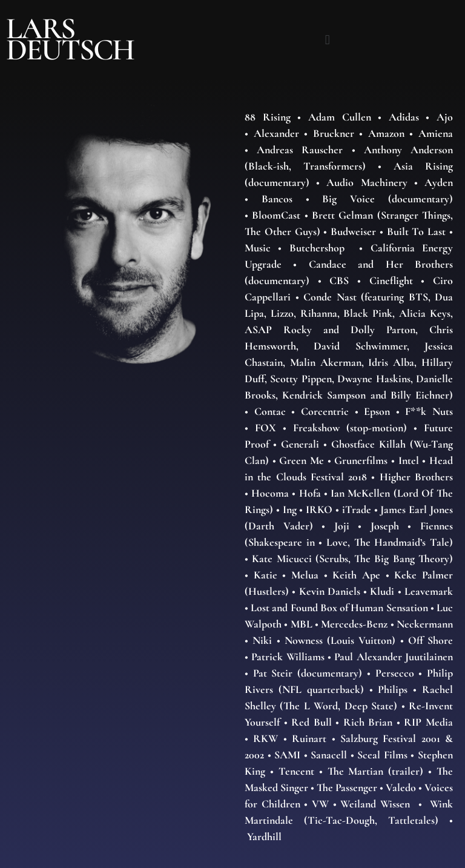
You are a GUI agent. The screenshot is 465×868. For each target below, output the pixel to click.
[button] (327, 39)
